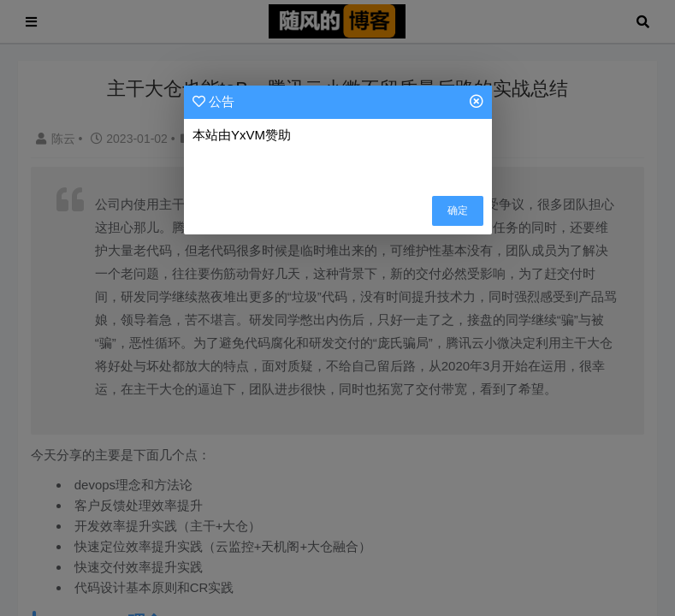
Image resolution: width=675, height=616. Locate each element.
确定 (458, 210)
